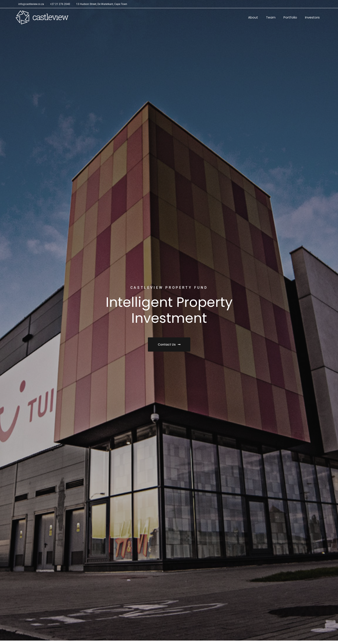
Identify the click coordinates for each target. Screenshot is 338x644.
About (253, 17)
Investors (312, 17)
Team (271, 17)
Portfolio (290, 17)
